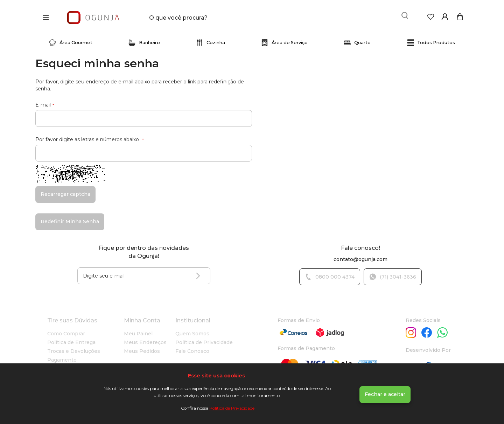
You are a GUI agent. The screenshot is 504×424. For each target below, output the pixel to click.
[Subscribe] (200, 272)
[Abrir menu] (48, 15)
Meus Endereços (145, 338)
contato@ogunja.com (360, 255)
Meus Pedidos (142, 347)
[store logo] (93, 15)
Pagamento (62, 356)
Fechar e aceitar (385, 394)
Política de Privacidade (232, 408)
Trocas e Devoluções (74, 347)
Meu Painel (138, 329)
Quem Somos (192, 329)
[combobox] (200, 15)
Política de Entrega (71, 338)
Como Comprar (66, 329)
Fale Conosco (192, 347)
